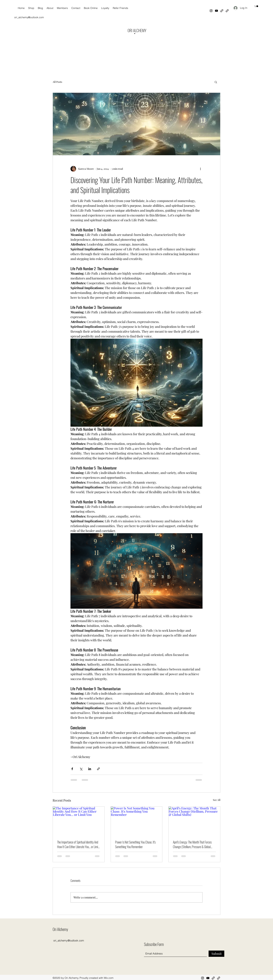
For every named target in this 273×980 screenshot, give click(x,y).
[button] (256, 6)
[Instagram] (211, 11)
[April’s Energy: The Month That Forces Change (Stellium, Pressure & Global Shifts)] (194, 821)
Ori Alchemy (60, 929)
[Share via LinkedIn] (90, 769)
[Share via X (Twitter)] (81, 769)
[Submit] (216, 954)
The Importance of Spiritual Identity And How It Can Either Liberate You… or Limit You (78, 844)
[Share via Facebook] (72, 769)
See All (217, 800)
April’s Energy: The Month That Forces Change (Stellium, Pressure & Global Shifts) (192, 844)
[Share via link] (98, 769)
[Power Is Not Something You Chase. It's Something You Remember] (137, 821)
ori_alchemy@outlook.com (29, 17)
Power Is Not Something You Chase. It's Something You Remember (135, 844)
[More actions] (200, 169)
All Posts (57, 82)
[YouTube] (216, 11)
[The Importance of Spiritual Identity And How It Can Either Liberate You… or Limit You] (79, 821)
